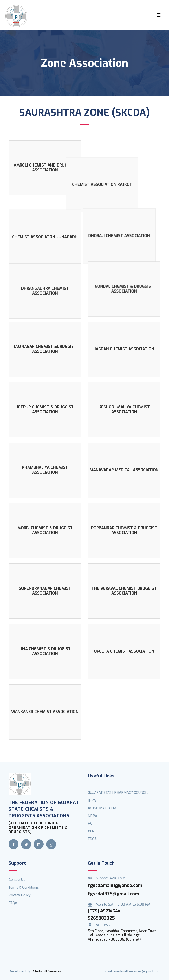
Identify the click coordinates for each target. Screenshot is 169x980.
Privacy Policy (20, 889)
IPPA (92, 795)
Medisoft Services (47, 966)
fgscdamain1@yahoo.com (115, 879)
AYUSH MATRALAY (102, 802)
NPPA (92, 810)
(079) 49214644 (104, 905)
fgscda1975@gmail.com (113, 888)
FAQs (13, 897)
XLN (91, 825)
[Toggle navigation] (159, 15)
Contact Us (17, 874)
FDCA (92, 833)
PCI (91, 818)
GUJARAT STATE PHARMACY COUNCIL (118, 787)
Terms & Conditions (24, 881)
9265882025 (101, 912)
